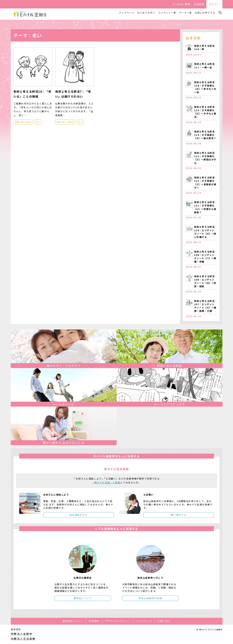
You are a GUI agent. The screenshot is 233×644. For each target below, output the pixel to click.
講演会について (83, 598)
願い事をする (179, 515)
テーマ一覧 (185, 13)
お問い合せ (164, 621)
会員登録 (199, 4)
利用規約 (94, 621)
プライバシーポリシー (118, 621)
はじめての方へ (146, 13)
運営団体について (73, 621)
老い (38, 122)
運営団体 (16, 629)
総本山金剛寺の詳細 (150, 598)
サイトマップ (144, 621)
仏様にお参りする (205, 13)
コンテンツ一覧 (167, 13)
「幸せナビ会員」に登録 (106, 482)
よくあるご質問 (181, 4)
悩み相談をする (78, 515)
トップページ (127, 13)
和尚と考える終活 (23, 122)
